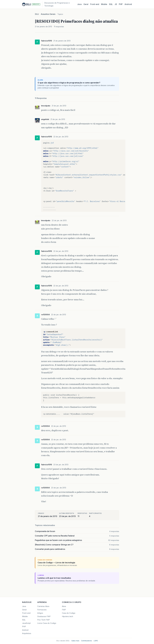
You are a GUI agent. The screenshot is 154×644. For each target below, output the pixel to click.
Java (79, 4)
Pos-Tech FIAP (43, 620)
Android (128, 4)
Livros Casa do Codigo (47, 623)
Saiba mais (75, 641)
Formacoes (42, 610)
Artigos (40, 613)
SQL (111, 4)
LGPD (96, 641)
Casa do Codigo (69, 613)
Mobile (104, 4)
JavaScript (26, 623)
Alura (64, 606)
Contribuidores (87, 641)
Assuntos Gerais (48, 14)
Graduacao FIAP (44, 616)
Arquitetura (27, 633)
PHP (121, 4)
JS (116, 4)
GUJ (37, 14)
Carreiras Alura (43, 606)
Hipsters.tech (67, 616)
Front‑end (95, 4)
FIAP (64, 610)
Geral (86, 4)
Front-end (26, 613)
